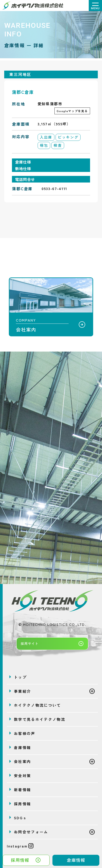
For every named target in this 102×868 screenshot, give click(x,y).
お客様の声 (25, 733)
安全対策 (22, 776)
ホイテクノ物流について (38, 705)
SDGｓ (20, 818)
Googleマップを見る (72, 111)
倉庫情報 (76, 860)
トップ (20, 677)
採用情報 (26, 860)
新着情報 (22, 790)
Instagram (20, 846)
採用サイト (52, 644)
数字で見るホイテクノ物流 (40, 719)
